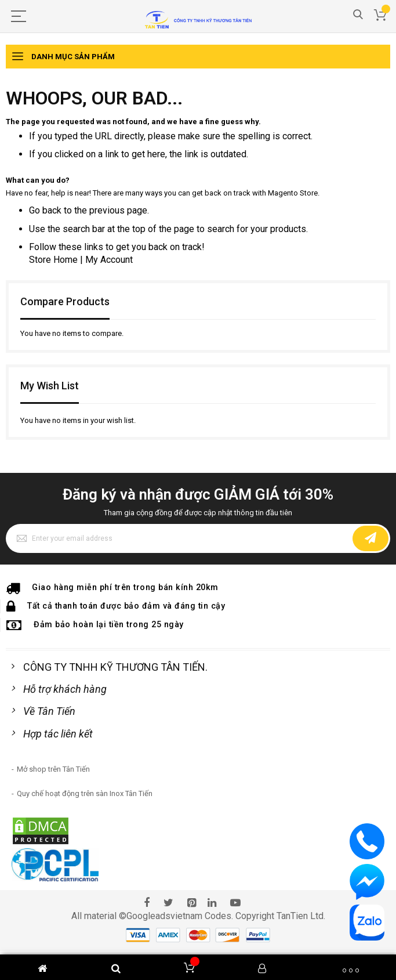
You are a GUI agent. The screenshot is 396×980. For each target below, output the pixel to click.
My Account (109, 260)
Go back (45, 210)
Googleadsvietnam (164, 916)
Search (358, 15)
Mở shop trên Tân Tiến (53, 769)
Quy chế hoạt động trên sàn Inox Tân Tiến (85, 793)
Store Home (53, 260)
